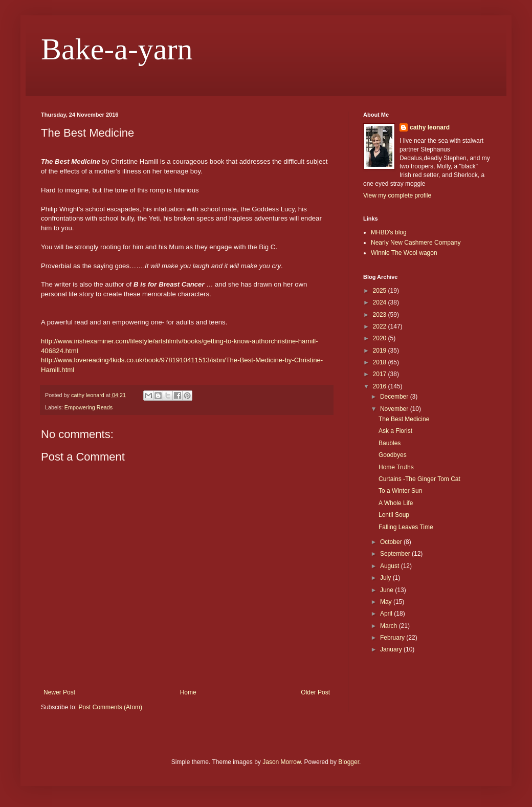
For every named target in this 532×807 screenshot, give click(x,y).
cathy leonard (430, 127)
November (395, 409)
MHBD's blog (389, 232)
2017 (381, 374)
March (390, 626)
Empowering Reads (88, 407)
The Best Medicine (404, 419)
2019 (381, 351)
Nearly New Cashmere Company (416, 243)
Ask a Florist (395, 431)
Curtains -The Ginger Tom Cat (419, 479)
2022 (381, 326)
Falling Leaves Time (406, 527)
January (392, 649)
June (387, 590)
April (387, 614)
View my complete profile (397, 195)
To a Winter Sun (400, 491)
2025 (381, 291)
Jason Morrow (282, 762)
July (386, 578)
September (396, 554)
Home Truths (396, 467)
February (393, 638)
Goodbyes (393, 455)
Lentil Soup (394, 515)
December (395, 397)
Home (188, 692)
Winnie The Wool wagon (404, 253)
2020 (381, 338)
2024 (381, 302)
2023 (381, 315)
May (387, 602)
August (391, 566)
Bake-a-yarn (117, 49)
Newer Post (59, 692)
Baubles (390, 443)
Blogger (349, 762)
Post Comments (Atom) (110, 707)
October (392, 542)
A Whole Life (396, 503)
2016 (381, 386)
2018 (381, 362)
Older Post (315, 692)
